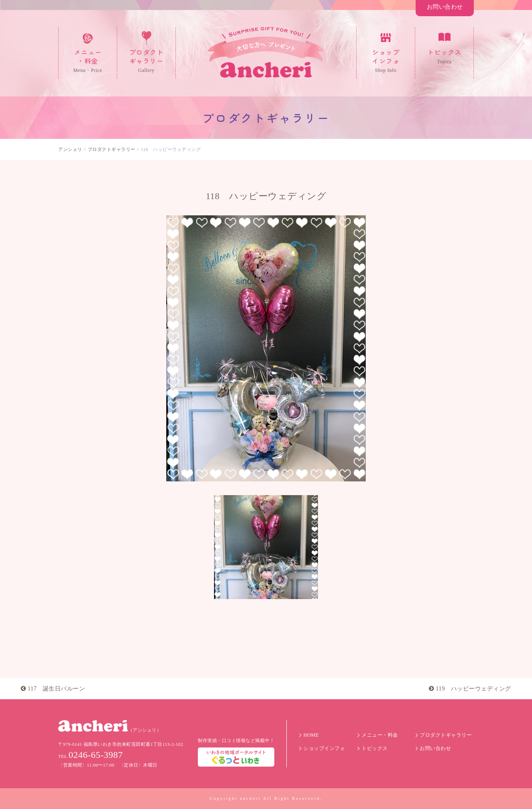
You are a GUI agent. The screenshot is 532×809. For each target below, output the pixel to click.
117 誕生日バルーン (53, 689)
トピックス (375, 748)
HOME (311, 735)
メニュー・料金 (380, 735)
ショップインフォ (324, 748)
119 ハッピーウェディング (470, 689)
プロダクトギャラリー (446, 735)
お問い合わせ (445, 7)
